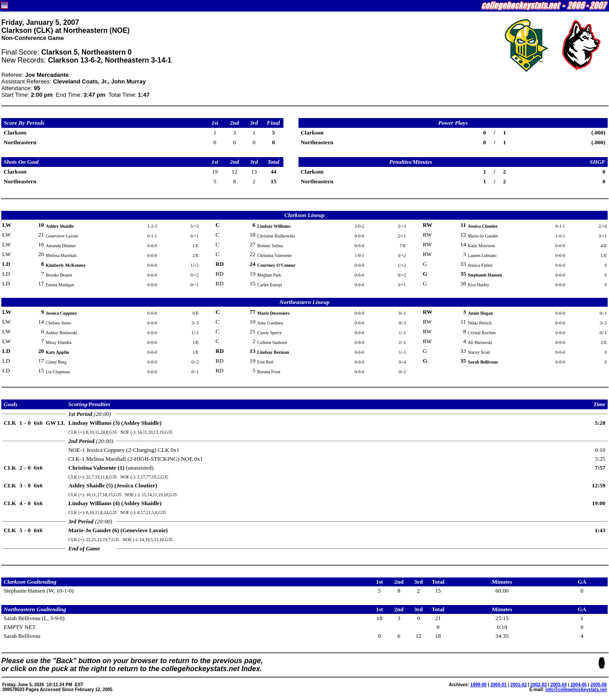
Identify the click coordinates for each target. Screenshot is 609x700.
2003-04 (559, 685)
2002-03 (539, 685)
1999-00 (479, 685)
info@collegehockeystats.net (576, 690)
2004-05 (579, 685)
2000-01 (499, 685)
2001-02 (519, 685)
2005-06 (599, 685)
